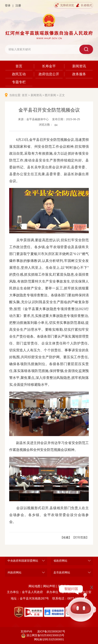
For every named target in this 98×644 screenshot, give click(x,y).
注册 (18, 5)
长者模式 (84, 5)
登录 (8, 5)
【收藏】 (66, 537)
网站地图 (35, 586)
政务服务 (79, 74)
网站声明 (49, 586)
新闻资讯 (79, 66)
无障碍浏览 (64, 5)
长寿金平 (49, 66)
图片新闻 (50, 95)
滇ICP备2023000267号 (51, 631)
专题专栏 (19, 82)
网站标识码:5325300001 (49, 639)
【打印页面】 (80, 537)
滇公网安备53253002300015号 (43, 636)
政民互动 (19, 74)
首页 (19, 66)
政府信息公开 (49, 74)
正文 (62, 95)
